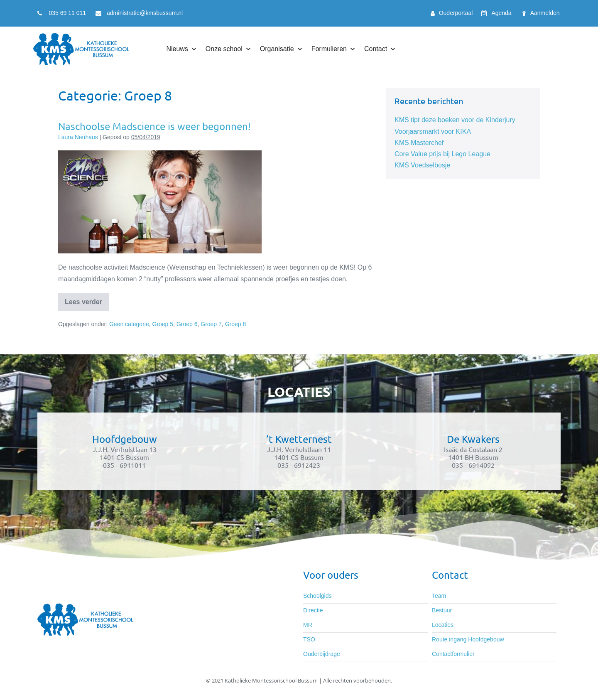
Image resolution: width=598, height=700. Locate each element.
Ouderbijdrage (322, 654)
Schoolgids (317, 596)
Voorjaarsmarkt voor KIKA (433, 131)
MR (308, 625)
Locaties (443, 625)
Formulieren (334, 49)
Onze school (229, 49)
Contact (380, 49)
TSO (309, 639)
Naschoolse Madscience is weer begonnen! (154, 126)
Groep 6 (187, 324)
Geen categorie (129, 324)
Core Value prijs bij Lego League (442, 154)
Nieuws (181, 49)
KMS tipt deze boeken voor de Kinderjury (455, 120)
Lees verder (87, 299)
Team (439, 596)
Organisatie (282, 49)
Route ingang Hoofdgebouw (468, 639)
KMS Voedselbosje (422, 165)
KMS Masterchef (419, 143)
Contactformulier (453, 654)
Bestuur (442, 610)
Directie (313, 610)
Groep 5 (163, 324)
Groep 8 (236, 324)
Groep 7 (211, 324)
